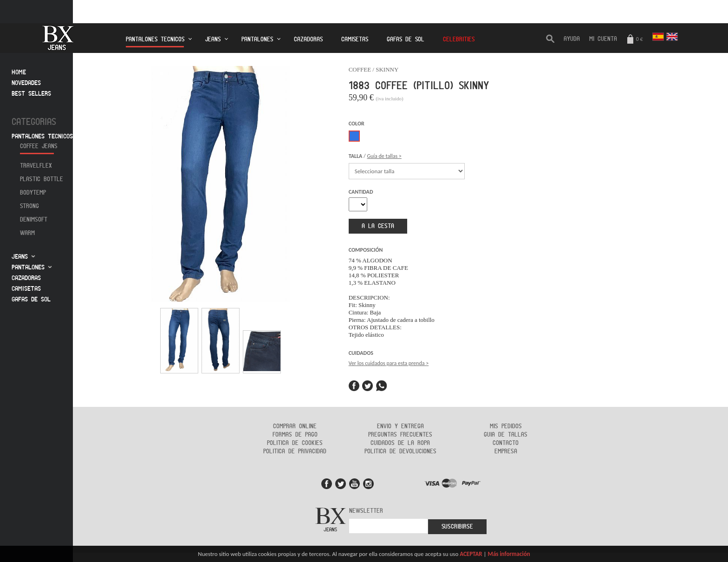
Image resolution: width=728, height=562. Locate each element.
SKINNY (387, 69)
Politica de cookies (295, 443)
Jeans (213, 39)
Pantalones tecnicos (155, 42)
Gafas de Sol (406, 39)
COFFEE (360, 69)
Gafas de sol (31, 299)
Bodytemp (33, 193)
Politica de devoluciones (400, 451)
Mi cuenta (603, 39)
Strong (29, 206)
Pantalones (257, 39)
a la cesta (378, 226)
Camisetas (355, 39)
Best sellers (31, 94)
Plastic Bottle (42, 179)
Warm (27, 233)
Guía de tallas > (384, 156)
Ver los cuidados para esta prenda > (389, 363)
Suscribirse (457, 527)
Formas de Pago (295, 435)
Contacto (506, 443)
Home (19, 72)
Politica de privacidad (295, 451)
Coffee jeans (39, 146)
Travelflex (36, 166)
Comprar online (295, 426)
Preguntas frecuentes (400, 435)
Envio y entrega (400, 426)
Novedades (26, 83)
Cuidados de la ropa (400, 443)
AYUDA (572, 39)
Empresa (506, 451)
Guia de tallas (506, 435)
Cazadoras (308, 39)
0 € (635, 40)
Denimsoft (34, 220)
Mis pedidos (506, 426)
